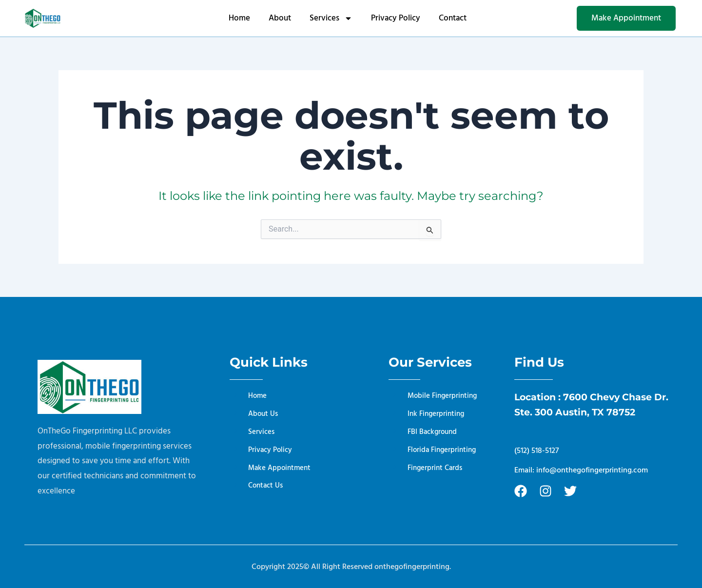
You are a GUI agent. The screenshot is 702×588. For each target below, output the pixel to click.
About (280, 18)
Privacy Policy (396, 18)
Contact (453, 18)
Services (331, 18)
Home (239, 18)
